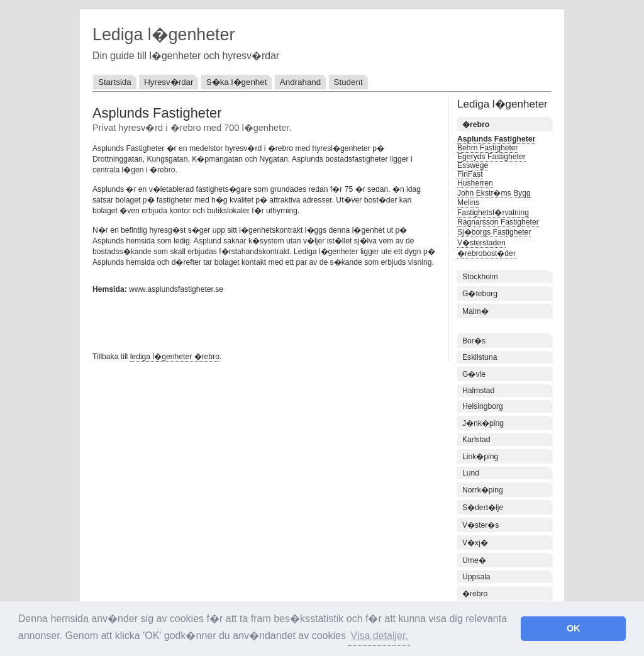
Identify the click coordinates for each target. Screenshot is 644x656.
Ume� (474, 560)
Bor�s (474, 341)
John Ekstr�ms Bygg (494, 193)
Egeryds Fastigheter (491, 157)
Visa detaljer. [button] (380, 636)
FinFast (470, 174)
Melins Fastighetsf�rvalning (493, 208)
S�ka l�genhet (237, 82)
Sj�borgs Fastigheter (494, 232)
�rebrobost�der (486, 253)
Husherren (475, 183)
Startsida (115, 82)
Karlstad (476, 440)
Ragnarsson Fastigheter (498, 222)
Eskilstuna (480, 357)
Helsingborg (483, 406)
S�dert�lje (483, 508)
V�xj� (475, 543)
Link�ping (480, 457)
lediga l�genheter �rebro (175, 357)
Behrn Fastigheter (488, 148)
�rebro (475, 594)
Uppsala (476, 577)
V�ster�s (480, 525)
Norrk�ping (483, 490)
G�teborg (480, 294)
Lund (471, 473)
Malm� (475, 311)
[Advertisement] (240, 321)
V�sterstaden (481, 243)
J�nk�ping (483, 423)
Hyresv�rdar (169, 82)
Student (348, 82)
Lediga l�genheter (164, 35)
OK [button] (574, 628)
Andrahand (300, 82)
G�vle (474, 374)
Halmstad (478, 391)
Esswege (473, 165)
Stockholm (480, 277)
